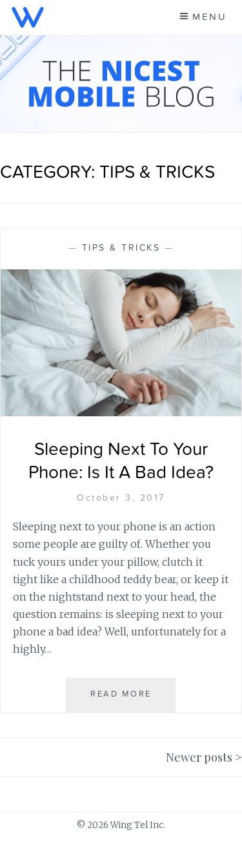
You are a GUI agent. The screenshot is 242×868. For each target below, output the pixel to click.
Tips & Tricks (121, 248)
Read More (125, 700)
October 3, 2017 (121, 498)
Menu (209, 17)
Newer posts (199, 757)
